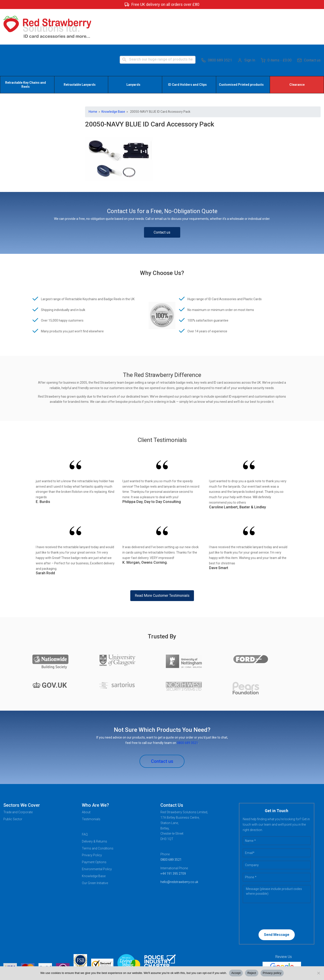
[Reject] (318, 973)
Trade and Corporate (18, 778)
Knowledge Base (113, 77)
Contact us (309, 25)
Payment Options (94, 828)
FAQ (85, 800)
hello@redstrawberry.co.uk (179, 847)
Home (93, 77)
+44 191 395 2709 (173, 839)
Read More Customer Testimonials (162, 561)
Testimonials (91, 785)
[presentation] (272, 881)
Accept (236, 973)
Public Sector (13, 785)
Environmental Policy (97, 835)
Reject (252, 973)
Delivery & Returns (94, 807)
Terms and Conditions (98, 814)
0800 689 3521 (217, 25)
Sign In (246, 25)
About (86, 778)
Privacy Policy (92, 821)
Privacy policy (272, 973)
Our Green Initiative (95, 849)
